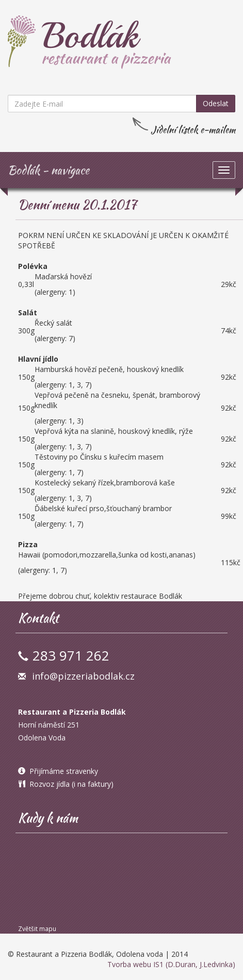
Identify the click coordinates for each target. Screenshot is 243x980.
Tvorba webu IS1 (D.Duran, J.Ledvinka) (171, 964)
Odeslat (216, 103)
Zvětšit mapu (37, 928)
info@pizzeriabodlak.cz (83, 676)
